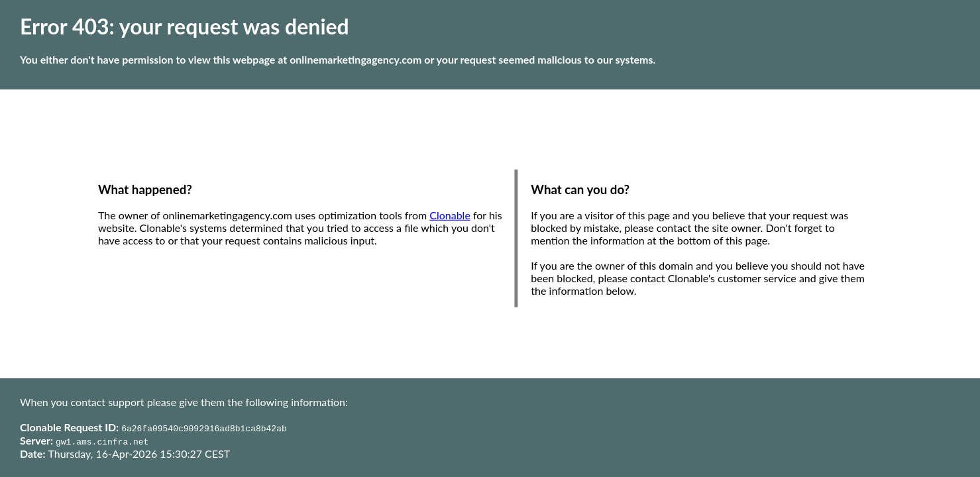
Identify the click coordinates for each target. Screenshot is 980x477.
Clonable (450, 215)
